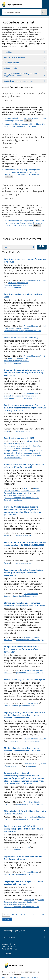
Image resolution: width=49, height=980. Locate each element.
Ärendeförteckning (31, 441)
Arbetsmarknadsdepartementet (17, 285)
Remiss (7, 431)
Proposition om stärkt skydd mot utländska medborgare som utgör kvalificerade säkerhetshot (24, 573)
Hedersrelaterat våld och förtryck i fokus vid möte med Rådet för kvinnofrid (24, 466)
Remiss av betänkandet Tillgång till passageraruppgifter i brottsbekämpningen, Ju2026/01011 (24, 829)
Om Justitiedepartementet (25, 57)
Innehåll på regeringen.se (25, 931)
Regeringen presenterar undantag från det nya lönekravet (25, 261)
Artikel (26, 488)
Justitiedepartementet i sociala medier (25, 81)
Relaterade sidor (25, 68)
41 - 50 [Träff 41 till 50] (41, 915)
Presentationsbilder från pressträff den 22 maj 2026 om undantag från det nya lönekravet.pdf (25, 125)
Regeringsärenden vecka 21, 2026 (19, 438)
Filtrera (19, 247)
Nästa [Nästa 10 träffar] (7, 919)
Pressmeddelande (31, 280)
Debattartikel (29, 900)
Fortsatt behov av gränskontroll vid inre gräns (25, 680)
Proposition (28, 637)
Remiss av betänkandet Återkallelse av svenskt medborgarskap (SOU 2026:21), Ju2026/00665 (25, 544)
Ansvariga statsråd (25, 63)
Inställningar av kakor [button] (30, 977)
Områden (25, 52)
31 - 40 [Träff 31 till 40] (32, 915)
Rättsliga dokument (32, 764)
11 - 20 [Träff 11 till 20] (15, 915)
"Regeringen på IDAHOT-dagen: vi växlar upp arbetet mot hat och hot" (24, 883)
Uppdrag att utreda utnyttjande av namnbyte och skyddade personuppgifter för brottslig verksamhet (24, 373)
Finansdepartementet (13, 398)
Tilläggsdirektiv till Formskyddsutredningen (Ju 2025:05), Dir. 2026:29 (25, 812)
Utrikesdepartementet (13, 458)
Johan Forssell (23, 283)
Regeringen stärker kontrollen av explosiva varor (23, 296)
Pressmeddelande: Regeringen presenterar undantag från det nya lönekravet (26, 120)
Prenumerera (42, 247)
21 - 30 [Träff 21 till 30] (23, 915)
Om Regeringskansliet (11, 977)
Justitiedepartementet (13, 287)
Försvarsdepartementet (13, 331)
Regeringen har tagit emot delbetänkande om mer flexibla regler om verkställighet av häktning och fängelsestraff (24, 715)
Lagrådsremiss (30, 670)
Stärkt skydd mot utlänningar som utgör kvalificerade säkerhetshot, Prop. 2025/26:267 (24, 604)
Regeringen (39, 640)
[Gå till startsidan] (12, 4)
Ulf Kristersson (30, 493)
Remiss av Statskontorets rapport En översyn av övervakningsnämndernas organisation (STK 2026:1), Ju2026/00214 (25, 408)
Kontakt (8, 954)
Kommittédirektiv (31, 817)
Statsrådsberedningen (13, 500)
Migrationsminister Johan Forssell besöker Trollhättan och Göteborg (23, 858)
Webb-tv (42, 280)
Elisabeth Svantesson (12, 396)
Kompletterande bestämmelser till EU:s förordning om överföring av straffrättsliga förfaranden (23, 649)
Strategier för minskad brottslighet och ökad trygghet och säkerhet (25, 75)
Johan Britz (12, 283)
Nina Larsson (18, 493)
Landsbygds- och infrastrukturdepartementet (22, 453)
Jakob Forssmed (19, 902)
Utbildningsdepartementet (32, 455)
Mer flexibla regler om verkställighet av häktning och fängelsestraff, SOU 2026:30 (23, 749)
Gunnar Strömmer (22, 328)
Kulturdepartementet (34, 451)
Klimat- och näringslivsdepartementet (18, 449)
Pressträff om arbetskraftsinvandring (21, 338)
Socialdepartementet (12, 455)
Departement (25, 937)
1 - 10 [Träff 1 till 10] (6, 915)
